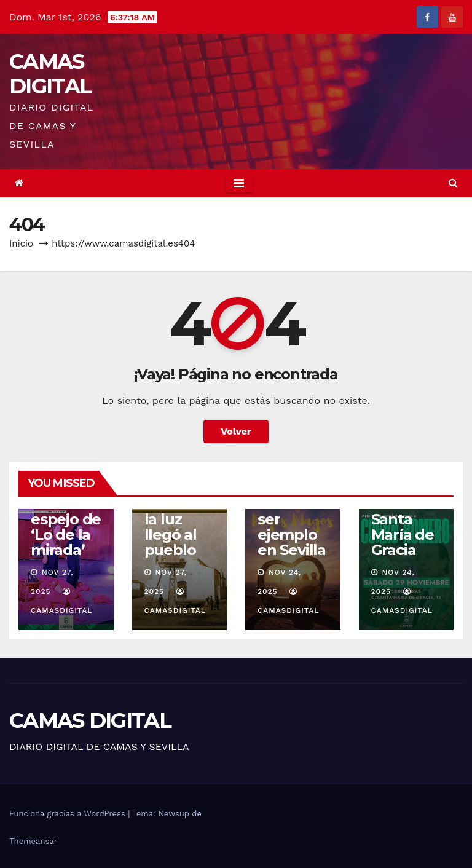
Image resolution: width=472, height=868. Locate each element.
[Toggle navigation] (239, 183)
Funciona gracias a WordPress (69, 814)
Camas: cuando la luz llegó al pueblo (172, 519)
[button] (453, 183)
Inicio (21, 243)
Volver (236, 431)
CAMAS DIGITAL (50, 74)
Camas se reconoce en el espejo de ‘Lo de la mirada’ (66, 511)
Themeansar (33, 841)
